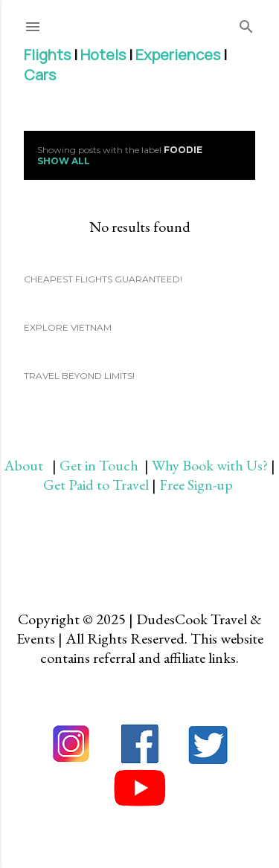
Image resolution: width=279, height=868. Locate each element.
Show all (64, 161)
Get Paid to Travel (96, 485)
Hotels (103, 55)
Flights (47, 55)
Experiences (178, 55)
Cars (40, 75)
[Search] (246, 23)
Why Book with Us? (210, 465)
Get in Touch (100, 465)
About (28, 465)
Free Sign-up (198, 485)
